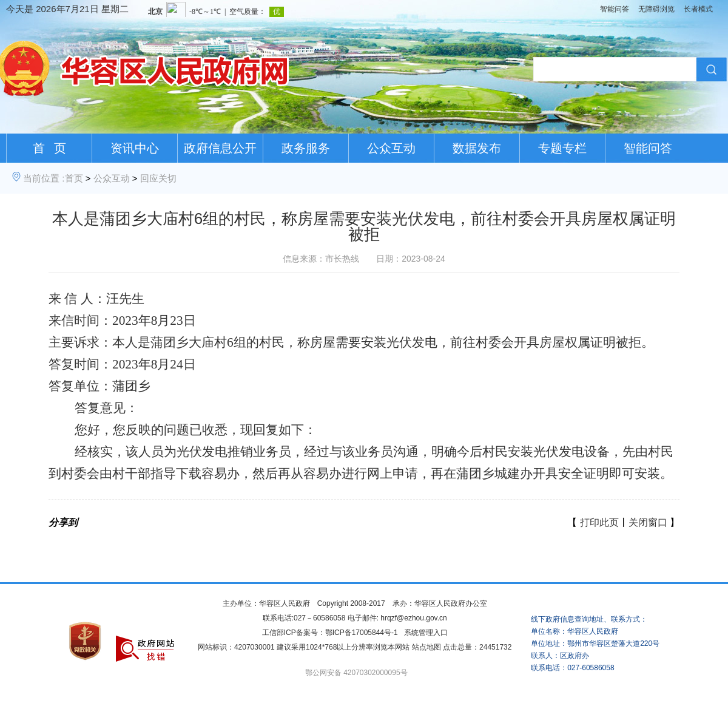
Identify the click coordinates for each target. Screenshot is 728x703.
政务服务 (306, 148)
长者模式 (698, 9)
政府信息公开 (220, 148)
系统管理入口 (426, 633)
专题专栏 (562, 148)
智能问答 (615, 9)
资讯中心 (135, 148)
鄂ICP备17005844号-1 (362, 633)
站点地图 (426, 647)
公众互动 (391, 148)
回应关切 (158, 178)
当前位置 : (44, 178)
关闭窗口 (648, 522)
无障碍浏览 (656, 9)
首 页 (49, 148)
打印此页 (599, 522)
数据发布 (477, 148)
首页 (74, 178)
